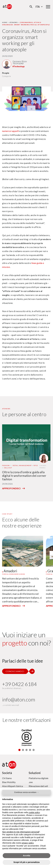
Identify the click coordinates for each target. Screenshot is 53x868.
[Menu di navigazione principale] (48, 7)
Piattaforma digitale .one (39, 780)
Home (5, 22)
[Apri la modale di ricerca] (31, 7)
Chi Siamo (7, 778)
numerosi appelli (11, 131)
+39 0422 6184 (19, 684)
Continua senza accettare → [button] (26, 792)
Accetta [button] (26, 856)
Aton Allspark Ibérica (13, 786)
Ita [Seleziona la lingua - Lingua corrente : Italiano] (39, 7)
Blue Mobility (9, 782)
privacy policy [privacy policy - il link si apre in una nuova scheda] (28, 843)
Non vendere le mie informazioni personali (21, 832)
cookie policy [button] (34, 812)
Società (7, 773)
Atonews (14, 22)
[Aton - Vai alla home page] (7, 7)
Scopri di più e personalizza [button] (26, 862)
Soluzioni (35, 773)
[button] (19, 750)
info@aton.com (19, 700)
